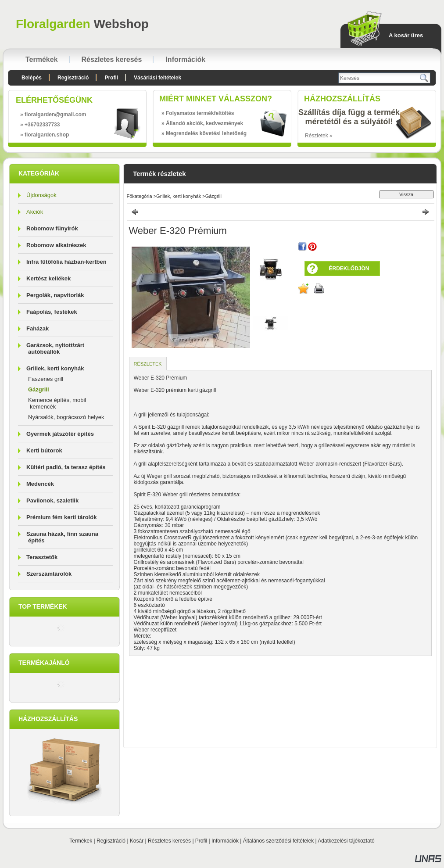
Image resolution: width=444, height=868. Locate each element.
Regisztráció (111, 841)
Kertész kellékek (48, 278)
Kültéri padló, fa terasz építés (66, 467)
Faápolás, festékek (52, 312)
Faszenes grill (46, 379)
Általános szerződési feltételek (278, 841)
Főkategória (140, 196)
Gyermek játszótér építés (60, 434)
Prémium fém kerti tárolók (61, 517)
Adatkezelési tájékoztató (346, 841)
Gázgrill (39, 389)
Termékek (81, 841)
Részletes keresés (169, 841)
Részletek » (319, 136)
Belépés (32, 78)
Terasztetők (42, 557)
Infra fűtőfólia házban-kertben (66, 262)
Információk (225, 841)
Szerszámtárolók (49, 574)
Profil (201, 841)
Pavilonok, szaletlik (52, 500)
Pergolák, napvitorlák (55, 295)
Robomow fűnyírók (52, 228)
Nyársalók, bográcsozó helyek (66, 417)
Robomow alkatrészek (56, 245)
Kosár (137, 841)
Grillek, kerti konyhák (179, 196)
